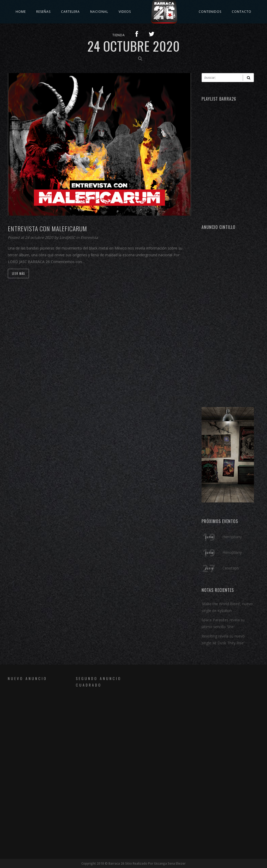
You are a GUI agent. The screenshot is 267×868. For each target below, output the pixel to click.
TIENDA (119, 35)
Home (21, 12)
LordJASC (68, 237)
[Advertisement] (228, 316)
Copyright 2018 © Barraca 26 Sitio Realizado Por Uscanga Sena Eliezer (133, 863)
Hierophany (232, 537)
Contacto (242, 12)
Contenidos (210, 12)
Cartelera (70, 12)
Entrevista (89, 237)
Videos (125, 12)
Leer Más (18, 274)
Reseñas (43, 12)
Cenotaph (231, 568)
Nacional (99, 12)
